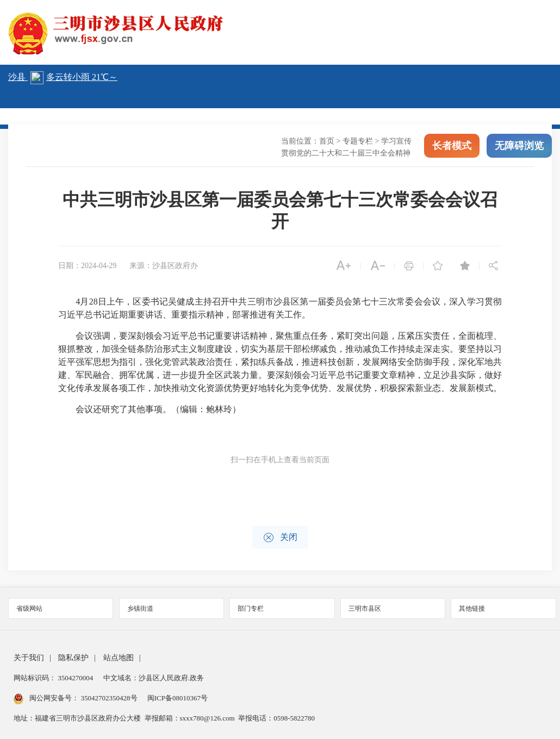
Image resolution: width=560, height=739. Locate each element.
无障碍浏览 (519, 146)
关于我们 (29, 658)
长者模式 (452, 146)
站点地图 (119, 658)
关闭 (280, 538)
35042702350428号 (109, 698)
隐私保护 (73, 658)
